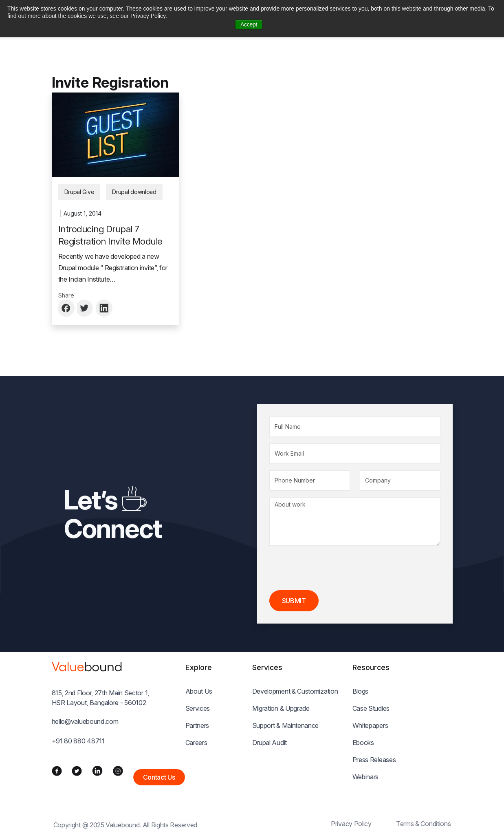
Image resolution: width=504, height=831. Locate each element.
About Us (199, 691)
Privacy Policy (351, 824)
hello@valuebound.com (85, 721)
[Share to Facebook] (67, 308)
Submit (294, 601)
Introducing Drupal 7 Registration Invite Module (110, 235)
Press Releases (374, 760)
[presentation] (331, 568)
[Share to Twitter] (86, 308)
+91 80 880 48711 (78, 741)
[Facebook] (57, 771)
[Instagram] (118, 771)
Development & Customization (295, 691)
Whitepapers (370, 725)
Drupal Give (79, 192)
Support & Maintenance (286, 725)
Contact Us (159, 777)
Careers (196, 743)
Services (198, 708)
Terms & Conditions (424, 824)
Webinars (366, 777)
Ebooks (363, 743)
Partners (197, 725)
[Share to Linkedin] (104, 308)
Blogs (361, 691)
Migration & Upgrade (281, 708)
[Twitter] (77, 771)
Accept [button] (249, 24)
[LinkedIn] (97, 771)
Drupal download (134, 192)
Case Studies (371, 708)
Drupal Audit (270, 743)
